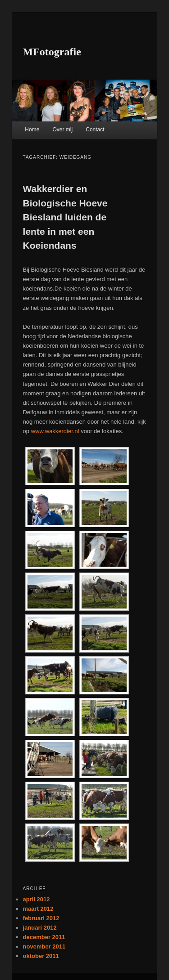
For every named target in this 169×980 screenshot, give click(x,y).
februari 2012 (41, 918)
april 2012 (37, 899)
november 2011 (44, 946)
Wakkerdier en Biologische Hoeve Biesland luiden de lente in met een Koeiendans (65, 217)
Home (32, 130)
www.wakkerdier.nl (55, 431)
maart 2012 (38, 909)
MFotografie (52, 52)
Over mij (62, 130)
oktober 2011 (41, 956)
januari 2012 (40, 928)
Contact (95, 130)
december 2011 (44, 937)
